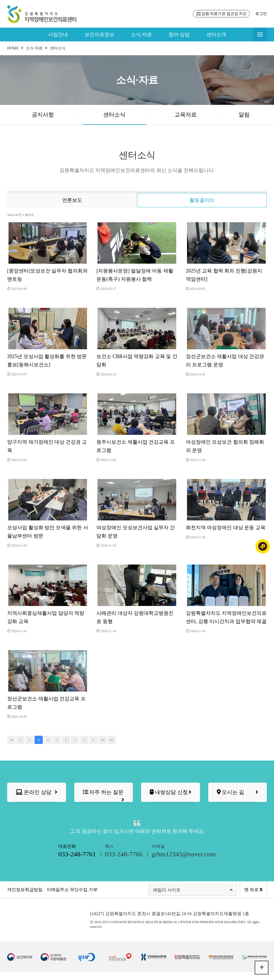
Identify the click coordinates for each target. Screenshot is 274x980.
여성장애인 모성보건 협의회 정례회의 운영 (225, 446)
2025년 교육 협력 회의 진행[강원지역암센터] (224, 275)
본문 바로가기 (0, 0)
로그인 (261, 14)
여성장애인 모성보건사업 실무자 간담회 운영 (136, 532)
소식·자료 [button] (142, 35)
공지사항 (43, 115)
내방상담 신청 (171, 796)
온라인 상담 (37, 792)
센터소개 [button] (216, 35)
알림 (244, 115)
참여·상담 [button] (179, 35)
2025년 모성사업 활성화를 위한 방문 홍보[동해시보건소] (47, 361)
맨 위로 (253, 898)
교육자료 (186, 115)
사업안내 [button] (58, 35)
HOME (13, 48)
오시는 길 (238, 792)
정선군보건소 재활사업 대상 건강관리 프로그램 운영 (225, 361)
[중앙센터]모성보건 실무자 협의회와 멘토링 (47, 275)
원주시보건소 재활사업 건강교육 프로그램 (136, 446)
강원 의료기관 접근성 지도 (221, 14)
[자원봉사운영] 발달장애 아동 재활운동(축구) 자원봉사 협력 (135, 275)
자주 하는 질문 (104, 797)
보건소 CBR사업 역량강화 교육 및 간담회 (137, 361)
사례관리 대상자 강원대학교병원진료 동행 (135, 617)
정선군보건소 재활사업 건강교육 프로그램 (46, 703)
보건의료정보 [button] (99, 35)
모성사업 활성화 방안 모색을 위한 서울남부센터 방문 (48, 532)
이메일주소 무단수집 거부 (72, 898)
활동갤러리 (202, 200)
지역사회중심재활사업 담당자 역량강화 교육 (46, 617)
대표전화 (77, 860)
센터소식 (114, 115)
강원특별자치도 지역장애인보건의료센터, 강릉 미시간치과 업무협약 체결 (226, 617)
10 (103, 740)
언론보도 (72, 200)
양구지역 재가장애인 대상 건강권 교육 (47, 446)
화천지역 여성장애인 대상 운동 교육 (226, 528)
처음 (11, 740)
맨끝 (112, 740)
